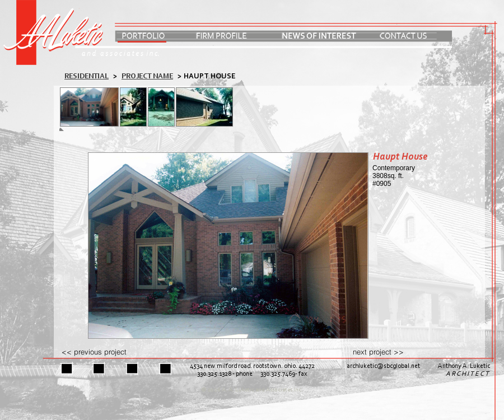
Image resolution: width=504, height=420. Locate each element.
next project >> (378, 352)
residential (87, 76)
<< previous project (94, 352)
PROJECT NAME (147, 76)
